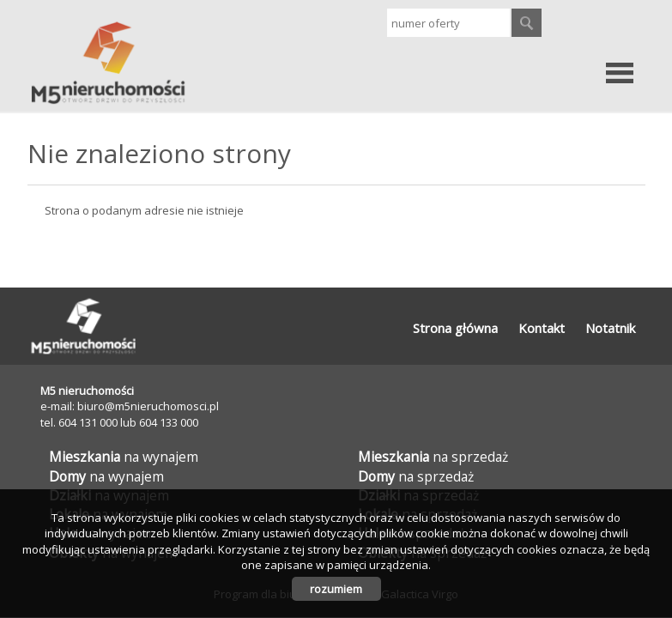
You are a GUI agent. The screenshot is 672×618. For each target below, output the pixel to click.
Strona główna (455, 328)
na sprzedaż (433, 457)
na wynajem (124, 457)
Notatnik (610, 328)
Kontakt (542, 328)
